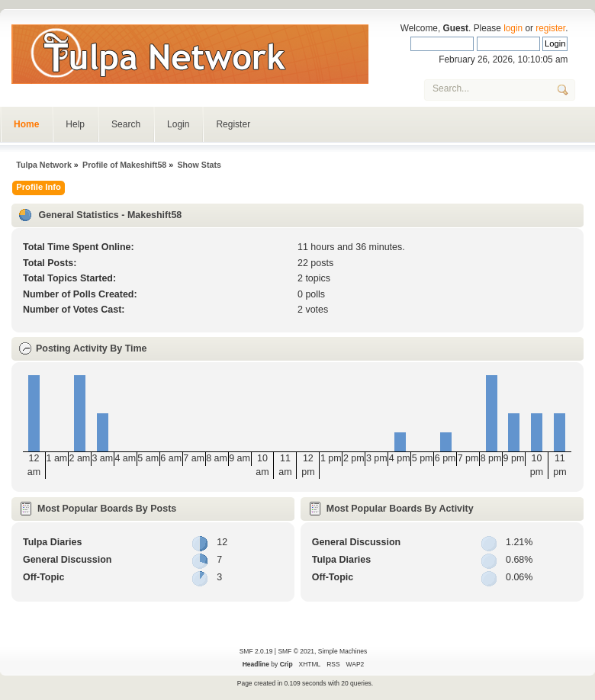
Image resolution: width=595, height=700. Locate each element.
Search (126, 124)
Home (26, 124)
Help (75, 124)
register (550, 28)
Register (233, 124)
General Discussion (67, 560)
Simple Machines (343, 651)
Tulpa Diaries (52, 542)
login (513, 28)
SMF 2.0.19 (256, 651)
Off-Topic (43, 577)
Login (178, 124)
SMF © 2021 (296, 651)
